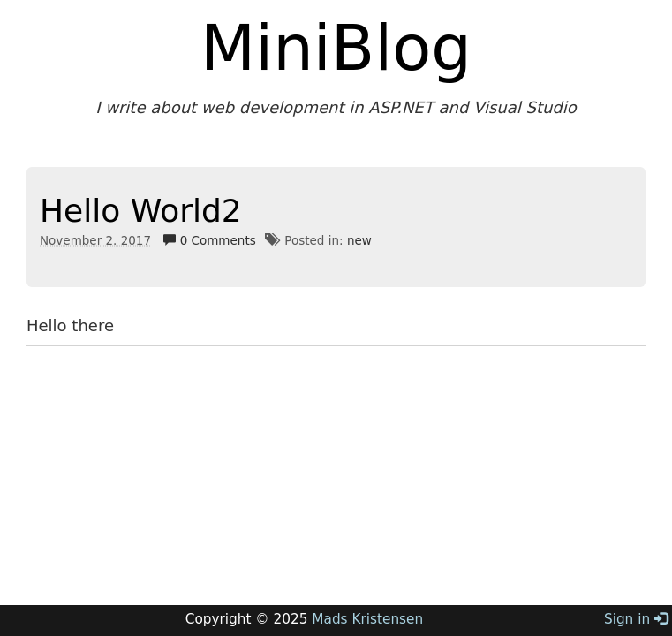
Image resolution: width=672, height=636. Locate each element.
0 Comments (209, 240)
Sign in (636, 619)
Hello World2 (141, 211)
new (359, 240)
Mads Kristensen (367, 619)
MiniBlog (336, 48)
